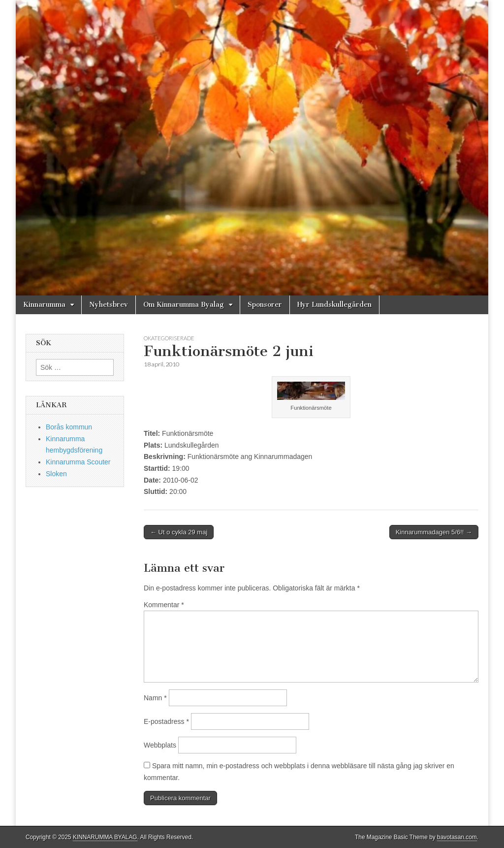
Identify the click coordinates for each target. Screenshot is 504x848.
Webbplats (160, 745)
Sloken (56, 474)
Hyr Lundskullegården (334, 305)
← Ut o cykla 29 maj (179, 532)
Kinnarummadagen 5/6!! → (434, 532)
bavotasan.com (457, 837)
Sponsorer (265, 305)
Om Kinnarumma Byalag (184, 305)
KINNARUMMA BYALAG (105, 837)
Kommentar (164, 605)
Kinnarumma (44, 305)
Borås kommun (69, 427)
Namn (155, 698)
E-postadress (166, 721)
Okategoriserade (169, 338)
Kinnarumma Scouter (78, 462)
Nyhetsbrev (109, 305)
